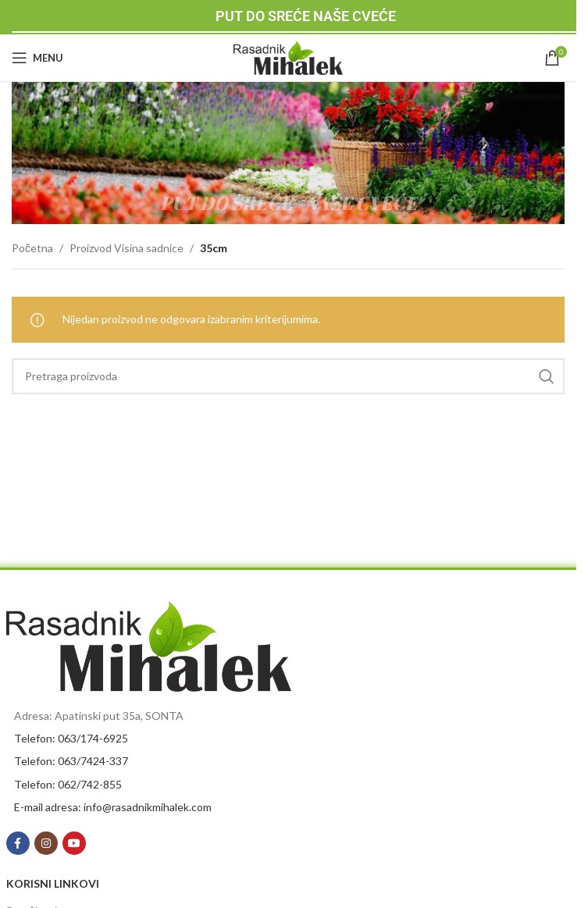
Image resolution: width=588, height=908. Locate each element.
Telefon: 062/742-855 (68, 784)
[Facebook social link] (18, 843)
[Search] (288, 376)
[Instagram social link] (46, 843)
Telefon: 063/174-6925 (71, 738)
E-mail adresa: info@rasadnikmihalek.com (113, 807)
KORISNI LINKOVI (53, 883)
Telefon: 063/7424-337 (71, 761)
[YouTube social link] (74, 843)
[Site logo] (288, 57)
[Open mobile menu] (37, 58)
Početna (32, 248)
